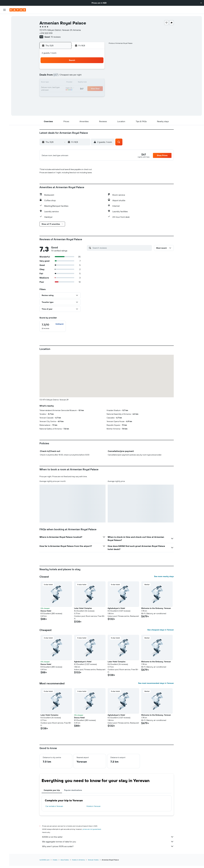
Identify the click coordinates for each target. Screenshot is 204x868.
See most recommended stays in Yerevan (156, 687)
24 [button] (60, 95)
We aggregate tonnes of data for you (108, 846)
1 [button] (91, 70)
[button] (201, 3)
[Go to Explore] (4, 42)
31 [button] (60, 101)
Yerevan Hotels (93, 864)
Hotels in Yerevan (94, 810)
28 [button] (85, 95)
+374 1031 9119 (46, 33)
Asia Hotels (65, 864)
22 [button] (91, 89)
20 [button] (79, 89)
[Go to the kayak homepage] (18, 10)
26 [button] (72, 95)
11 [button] (66, 83)
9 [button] (98, 76)
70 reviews (56, 37)
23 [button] (98, 89)
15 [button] (91, 83)
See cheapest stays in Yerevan (161, 634)
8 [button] (91, 76)
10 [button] (60, 83)
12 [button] (72, 83)
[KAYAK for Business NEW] (4, 53)
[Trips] (4, 60)
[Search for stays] (4, 23)
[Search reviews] (122, 252)
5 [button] (72, 76)
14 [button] (85, 83)
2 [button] (98, 70)
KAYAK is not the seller (108, 841)
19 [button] (72, 89)
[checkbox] (53, 330)
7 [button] (85, 76)
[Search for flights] (4, 18)
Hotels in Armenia (78, 864)
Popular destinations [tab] (73, 794)
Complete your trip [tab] (52, 794)
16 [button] (98, 83)
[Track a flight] (4, 47)
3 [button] (60, 76)
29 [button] (91, 95)
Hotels (55, 864)
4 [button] (66, 76)
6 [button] (79, 76)
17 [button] (60, 89)
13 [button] (79, 83)
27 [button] (79, 95)
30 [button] (98, 95)
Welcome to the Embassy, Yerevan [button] (156, 612)
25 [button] (66, 95)
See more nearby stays (164, 580)
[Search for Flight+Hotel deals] (4, 34)
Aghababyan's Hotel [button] (116, 612)
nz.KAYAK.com (44, 864)
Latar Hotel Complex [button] (83, 612)
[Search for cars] (4, 29)
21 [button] (85, 89)
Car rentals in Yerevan (54, 810)
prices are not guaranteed (92, 833)
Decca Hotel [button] (46, 615)
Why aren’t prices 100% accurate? (108, 850)
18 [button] (66, 89)
